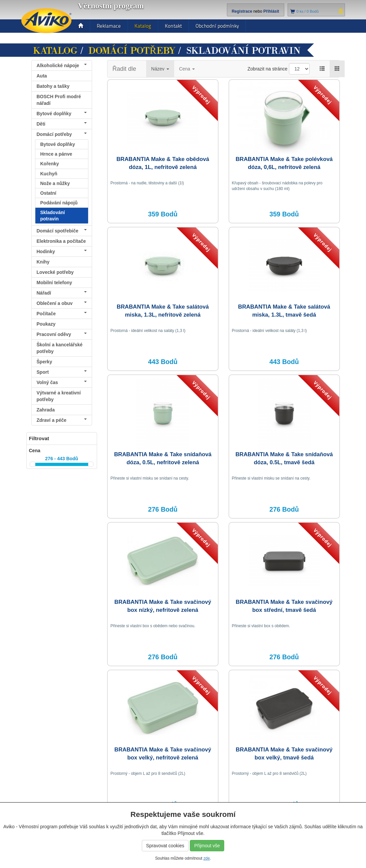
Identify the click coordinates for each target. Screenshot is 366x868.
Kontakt (173, 26)
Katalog (143, 26)
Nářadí (62, 293)
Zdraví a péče (62, 420)
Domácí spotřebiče (62, 231)
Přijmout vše (207, 846)
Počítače (62, 314)
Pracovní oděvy (62, 334)
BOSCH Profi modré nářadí (59, 100)
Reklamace (109, 26)
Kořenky (50, 164)
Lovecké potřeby (55, 272)
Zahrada (46, 410)
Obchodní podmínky (217, 26)
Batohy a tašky (53, 86)
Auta (42, 76)
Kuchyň (49, 174)
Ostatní (48, 193)
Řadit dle (124, 69)
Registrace (242, 11)
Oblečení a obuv (62, 303)
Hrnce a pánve (56, 154)
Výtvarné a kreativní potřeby (59, 396)
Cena (187, 69)
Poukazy (46, 324)
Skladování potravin (53, 215)
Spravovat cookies (165, 846)
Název (160, 69)
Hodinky (62, 251)
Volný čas (62, 382)
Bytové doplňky (62, 114)
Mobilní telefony (55, 283)
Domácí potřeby (132, 51)
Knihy (43, 262)
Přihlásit (271, 11)
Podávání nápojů (59, 203)
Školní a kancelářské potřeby (60, 348)
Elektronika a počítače (62, 242)
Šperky (45, 362)
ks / (308, 11)
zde (207, 858)
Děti (62, 124)
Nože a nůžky (55, 183)
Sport (62, 372)
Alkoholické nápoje (62, 65)
